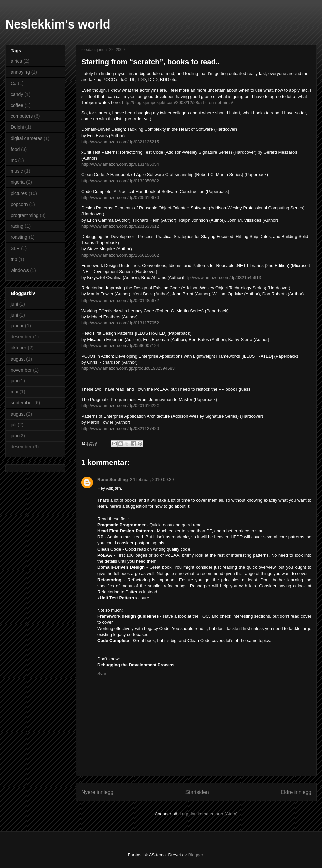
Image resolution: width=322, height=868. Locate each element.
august (18, 359)
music (17, 171)
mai (15, 392)
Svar (102, 674)
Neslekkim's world (58, 24)
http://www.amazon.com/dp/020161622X (120, 406)
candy (17, 94)
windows (20, 270)
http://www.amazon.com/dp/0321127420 (120, 428)
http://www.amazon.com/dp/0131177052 (120, 323)
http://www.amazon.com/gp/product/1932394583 (128, 368)
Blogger (196, 855)
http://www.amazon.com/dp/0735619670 (120, 197)
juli (14, 425)
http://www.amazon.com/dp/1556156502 (120, 255)
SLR (15, 248)
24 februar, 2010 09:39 (152, 479)
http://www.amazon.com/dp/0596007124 (120, 346)
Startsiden (197, 792)
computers (22, 116)
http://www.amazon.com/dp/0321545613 (222, 278)
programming (24, 215)
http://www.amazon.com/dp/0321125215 (120, 142)
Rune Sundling (113, 479)
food (15, 149)
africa (16, 61)
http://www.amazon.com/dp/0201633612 (120, 226)
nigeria (18, 182)
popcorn (19, 204)
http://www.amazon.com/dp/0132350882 (120, 181)
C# (14, 83)
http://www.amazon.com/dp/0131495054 (120, 164)
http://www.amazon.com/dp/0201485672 (120, 300)
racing (17, 226)
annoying (20, 72)
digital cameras (26, 138)
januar (17, 326)
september (22, 403)
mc (14, 160)
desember (21, 337)
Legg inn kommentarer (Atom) (209, 814)
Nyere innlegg (97, 792)
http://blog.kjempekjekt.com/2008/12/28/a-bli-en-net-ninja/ (178, 102)
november (21, 370)
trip (14, 259)
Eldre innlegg (296, 792)
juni (14, 304)
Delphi (17, 127)
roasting (19, 237)
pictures (19, 193)
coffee (17, 105)
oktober (19, 348)
